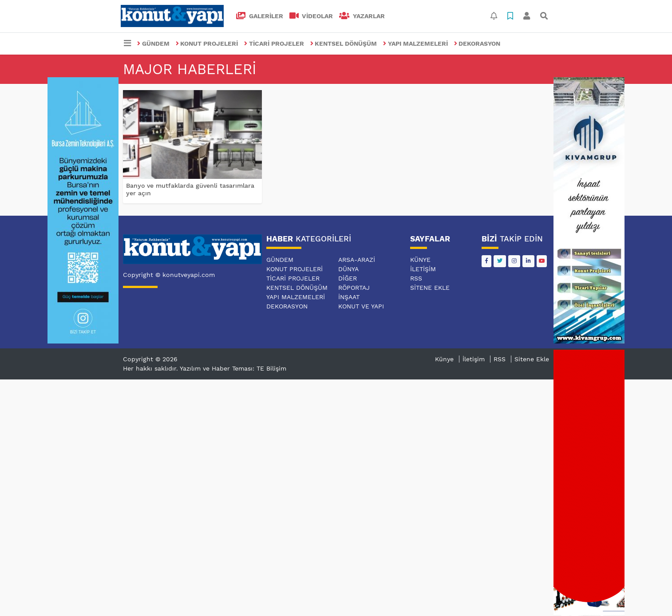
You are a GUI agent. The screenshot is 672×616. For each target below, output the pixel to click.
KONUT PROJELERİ (207, 43)
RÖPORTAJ (354, 288)
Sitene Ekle (430, 288)
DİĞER (348, 278)
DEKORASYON (477, 43)
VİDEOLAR (311, 16)
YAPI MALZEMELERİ (415, 43)
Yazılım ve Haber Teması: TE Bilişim (233, 368)
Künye (420, 260)
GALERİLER (260, 16)
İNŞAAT (349, 297)
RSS (416, 278)
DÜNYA (348, 269)
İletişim (423, 269)
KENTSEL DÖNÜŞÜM (344, 43)
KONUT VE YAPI (361, 306)
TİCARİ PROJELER (274, 43)
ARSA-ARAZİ (357, 260)
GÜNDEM (153, 43)
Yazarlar (362, 16)
